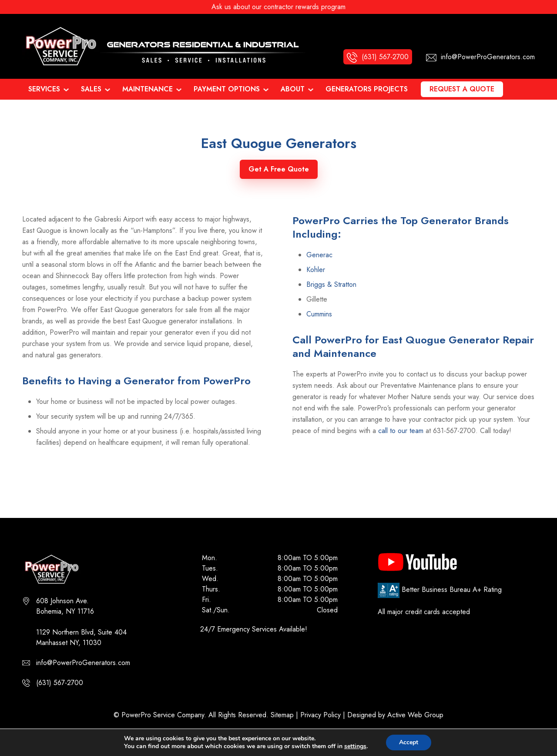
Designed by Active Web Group (395, 715)
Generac (319, 255)
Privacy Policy (320, 715)
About (293, 89)
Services (44, 89)
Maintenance (148, 89)
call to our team (401, 431)
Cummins (319, 314)
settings (355, 746)
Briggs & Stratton (331, 284)
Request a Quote (462, 89)
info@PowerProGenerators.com (83, 663)
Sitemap (282, 715)
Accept (409, 742)
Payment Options (227, 89)
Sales (91, 89)
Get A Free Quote (279, 169)
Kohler (316, 270)
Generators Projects (367, 89)
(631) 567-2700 (60, 683)
